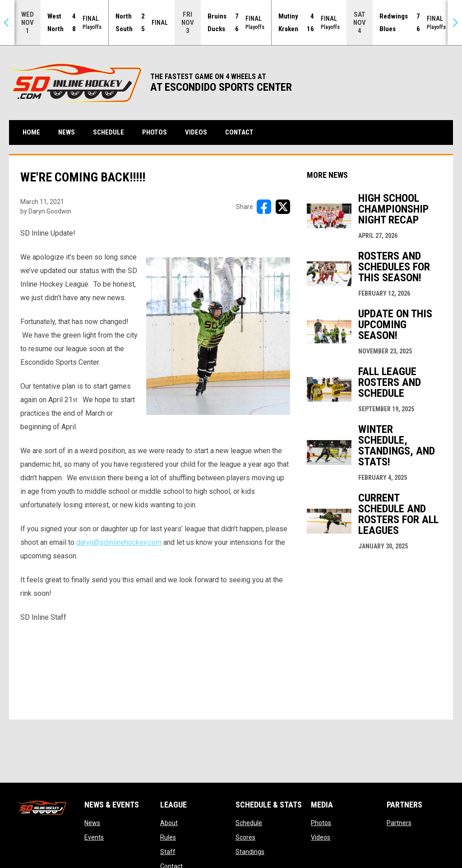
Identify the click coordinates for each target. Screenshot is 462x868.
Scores (245, 837)
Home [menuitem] (31, 132)
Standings (250, 852)
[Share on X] (283, 207)
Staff (168, 852)
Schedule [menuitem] (109, 132)
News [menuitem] (67, 132)
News (92, 823)
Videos (321, 837)
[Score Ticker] (231, 23)
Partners (399, 823)
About (169, 823)
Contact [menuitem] (239, 132)
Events (94, 837)
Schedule (249, 823)
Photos (321, 823)
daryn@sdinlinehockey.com (119, 542)
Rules (168, 837)
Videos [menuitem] (196, 132)
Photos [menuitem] (155, 132)
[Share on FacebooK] (264, 207)
